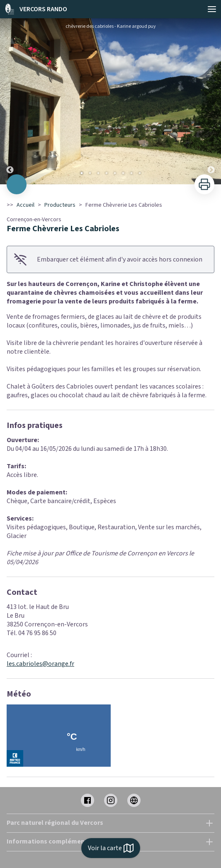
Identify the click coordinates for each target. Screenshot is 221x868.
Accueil (25, 205)
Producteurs (60, 205)
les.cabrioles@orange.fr (40, 664)
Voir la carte (111, 848)
